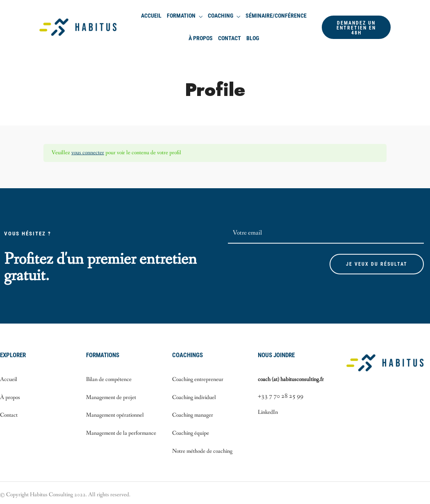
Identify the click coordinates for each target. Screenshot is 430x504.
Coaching (221, 16)
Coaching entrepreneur (198, 379)
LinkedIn (268, 412)
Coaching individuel (194, 397)
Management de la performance (121, 433)
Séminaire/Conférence (276, 16)
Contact (230, 38)
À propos (201, 38)
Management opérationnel (115, 415)
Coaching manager (193, 415)
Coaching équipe (191, 433)
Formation (181, 16)
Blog (253, 38)
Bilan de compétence (109, 379)
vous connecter (88, 153)
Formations (103, 355)
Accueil (151, 16)
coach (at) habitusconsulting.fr (291, 379)
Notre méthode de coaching (202, 451)
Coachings (188, 355)
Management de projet (111, 397)
